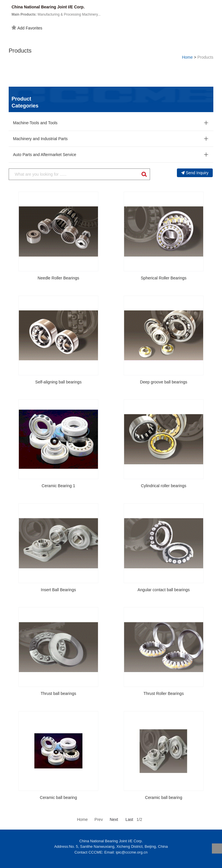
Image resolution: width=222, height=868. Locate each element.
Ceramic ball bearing (58, 797)
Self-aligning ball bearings (58, 382)
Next (114, 819)
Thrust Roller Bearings (163, 693)
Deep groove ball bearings (163, 382)
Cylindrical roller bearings (163, 486)
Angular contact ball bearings (164, 590)
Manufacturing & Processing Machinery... (56, 14)
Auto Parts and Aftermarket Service (45, 155)
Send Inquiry (195, 173)
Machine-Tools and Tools (35, 123)
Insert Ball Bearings (58, 590)
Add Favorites (27, 28)
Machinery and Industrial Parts (40, 139)
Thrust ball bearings (59, 693)
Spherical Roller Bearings (164, 278)
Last (129, 819)
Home (187, 57)
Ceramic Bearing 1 (58, 486)
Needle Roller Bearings (58, 278)
